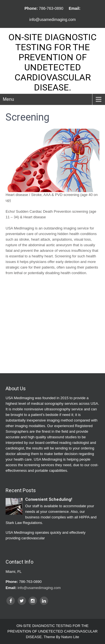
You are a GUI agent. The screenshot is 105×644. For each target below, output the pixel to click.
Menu (8, 99)
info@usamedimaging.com (53, 20)
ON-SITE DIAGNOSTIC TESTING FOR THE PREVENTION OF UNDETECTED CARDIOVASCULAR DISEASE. (53, 62)
